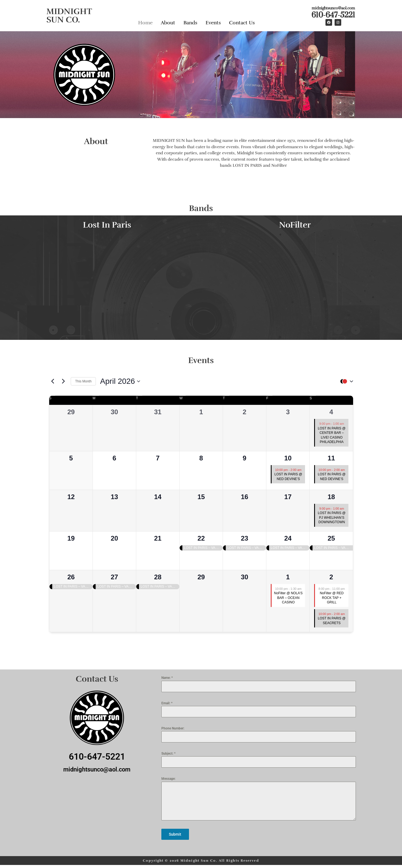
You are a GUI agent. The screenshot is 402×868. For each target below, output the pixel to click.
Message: (168, 779)
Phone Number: (173, 728)
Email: (167, 703)
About (168, 22)
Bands (190, 22)
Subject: (168, 754)
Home (145, 22)
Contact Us (242, 22)
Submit (175, 834)
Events (213, 22)
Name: (167, 678)
